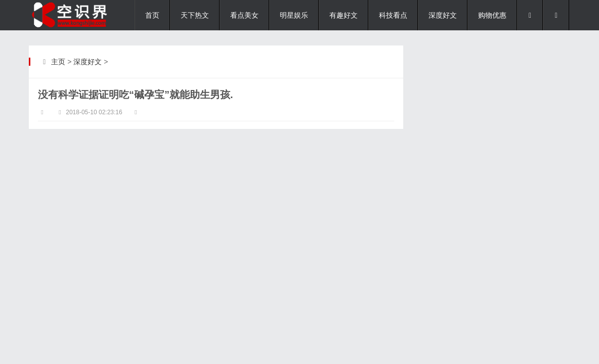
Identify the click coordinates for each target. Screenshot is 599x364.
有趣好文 (344, 15)
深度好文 (443, 15)
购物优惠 (492, 15)
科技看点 (393, 15)
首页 (152, 15)
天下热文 (195, 15)
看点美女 (244, 15)
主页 (58, 62)
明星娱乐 (294, 15)
